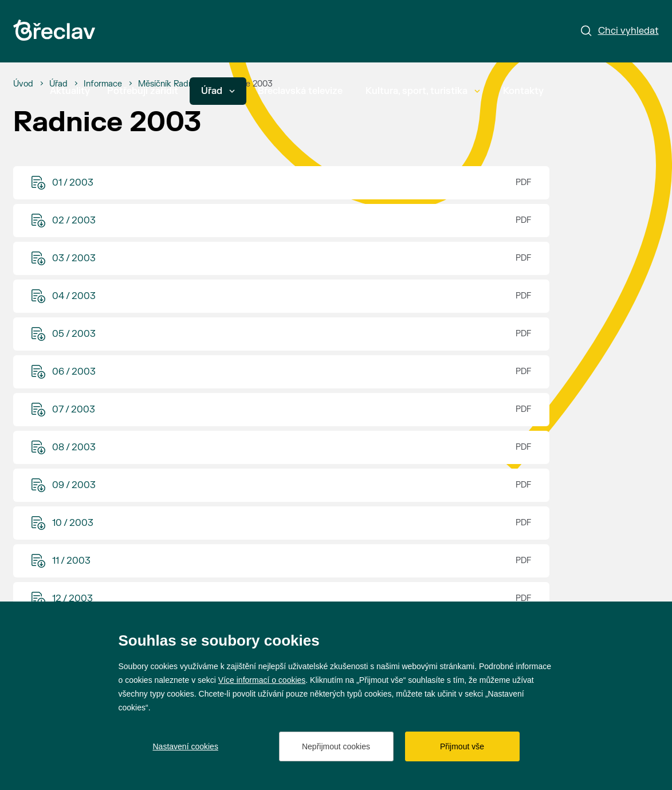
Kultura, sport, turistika (423, 91)
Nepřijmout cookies (336, 746)
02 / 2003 (74, 221)
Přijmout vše (462, 746)
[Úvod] (23, 84)
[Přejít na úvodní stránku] (54, 30)
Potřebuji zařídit (143, 91)
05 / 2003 (74, 334)
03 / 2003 (74, 258)
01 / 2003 (73, 183)
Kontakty (523, 91)
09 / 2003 (74, 485)
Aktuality (70, 91)
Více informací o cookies (262, 680)
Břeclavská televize (300, 91)
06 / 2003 (74, 372)
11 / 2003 (71, 561)
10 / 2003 (73, 523)
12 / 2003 (72, 599)
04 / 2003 (74, 296)
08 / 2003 (74, 447)
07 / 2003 (74, 410)
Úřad (218, 91)
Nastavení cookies (186, 746)
